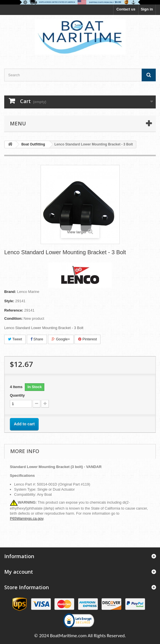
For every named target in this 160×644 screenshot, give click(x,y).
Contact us (126, 9)
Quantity (17, 395)
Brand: (10, 292)
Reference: (14, 310)
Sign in (147, 9)
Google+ (61, 339)
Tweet (15, 339)
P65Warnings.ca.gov (27, 518)
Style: (9, 301)
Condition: (13, 318)
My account (19, 572)
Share (37, 339)
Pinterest (87, 339)
